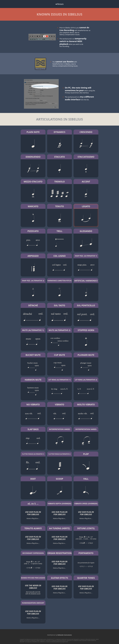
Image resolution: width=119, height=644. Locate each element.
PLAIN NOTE (33, 132)
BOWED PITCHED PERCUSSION (33, 578)
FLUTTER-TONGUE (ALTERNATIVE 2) (59, 454)
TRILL (59, 231)
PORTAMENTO (86, 553)
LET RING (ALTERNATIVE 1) (59, 380)
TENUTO (59, 206)
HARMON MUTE (33, 380)
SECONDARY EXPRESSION (33, 553)
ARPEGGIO (33, 256)
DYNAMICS (59, 132)
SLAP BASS (33, 429)
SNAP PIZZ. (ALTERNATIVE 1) (86, 256)
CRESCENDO (86, 132)
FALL (86, 479)
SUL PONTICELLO (86, 305)
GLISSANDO (86, 231)
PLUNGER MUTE (86, 355)
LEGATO (86, 206)
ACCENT (86, 182)
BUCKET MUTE (33, 355)
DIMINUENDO (33, 157)
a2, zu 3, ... (33, 504)
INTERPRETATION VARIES (60, 429)
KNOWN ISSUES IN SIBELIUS (59, 14)
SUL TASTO (59, 305)
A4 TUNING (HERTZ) (59, 528)
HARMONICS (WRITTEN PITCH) (59, 281)
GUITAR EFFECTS (59, 578)
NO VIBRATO (33, 404)
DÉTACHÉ (33, 305)
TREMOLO (59, 182)
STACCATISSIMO (86, 157)
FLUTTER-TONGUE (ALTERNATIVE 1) (33, 454)
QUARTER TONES (86, 578)
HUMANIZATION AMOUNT (33, 603)
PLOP (86, 454)
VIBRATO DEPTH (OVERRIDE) (59, 504)
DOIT (33, 479)
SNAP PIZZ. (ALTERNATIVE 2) (33, 281)
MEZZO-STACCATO (33, 182)
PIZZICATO (33, 231)
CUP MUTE (60, 355)
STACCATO (59, 157)
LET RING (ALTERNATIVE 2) (86, 380)
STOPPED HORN (86, 330)
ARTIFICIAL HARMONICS (86, 281)
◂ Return (59, 4)
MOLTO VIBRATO (86, 404)
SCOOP (59, 479)
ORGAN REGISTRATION (59, 553)
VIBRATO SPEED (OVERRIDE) (86, 504)
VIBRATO (60, 404)
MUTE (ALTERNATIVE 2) (60, 330)
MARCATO (33, 206)
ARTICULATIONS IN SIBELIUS (59, 119)
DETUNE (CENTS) (86, 528)
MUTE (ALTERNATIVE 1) (33, 330)
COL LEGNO (59, 256)
